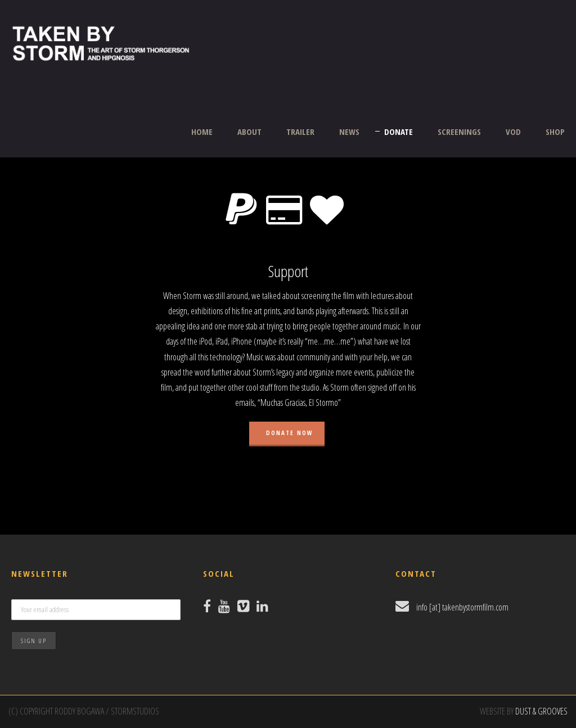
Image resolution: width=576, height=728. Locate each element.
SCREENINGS (459, 132)
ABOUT (249, 132)
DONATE (399, 132)
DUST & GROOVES (541, 711)
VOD (513, 132)
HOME (202, 132)
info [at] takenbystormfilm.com (462, 607)
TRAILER (300, 132)
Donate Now (288, 433)
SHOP (555, 132)
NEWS (349, 132)
